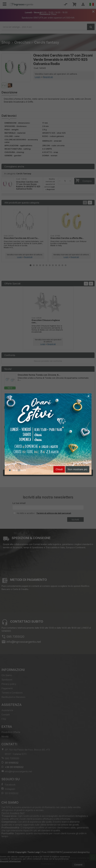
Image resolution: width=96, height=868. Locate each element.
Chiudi (59, 469)
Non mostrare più (77, 469)
